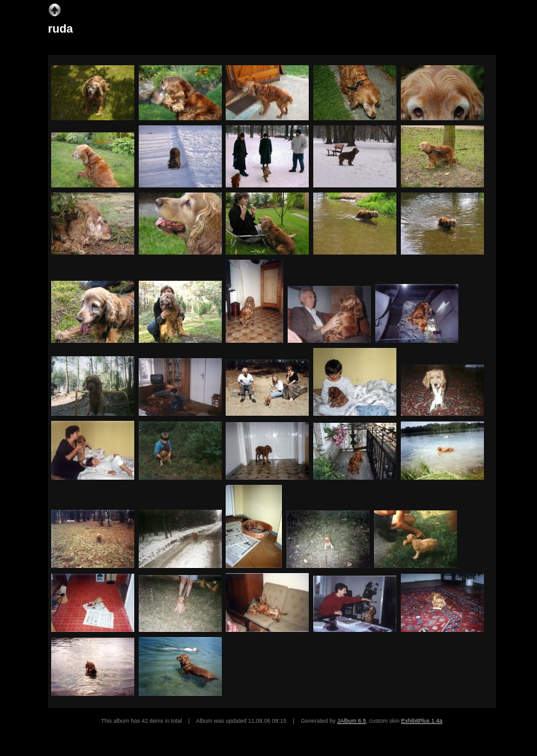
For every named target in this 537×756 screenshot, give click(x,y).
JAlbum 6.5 (351, 721)
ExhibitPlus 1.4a (422, 721)
